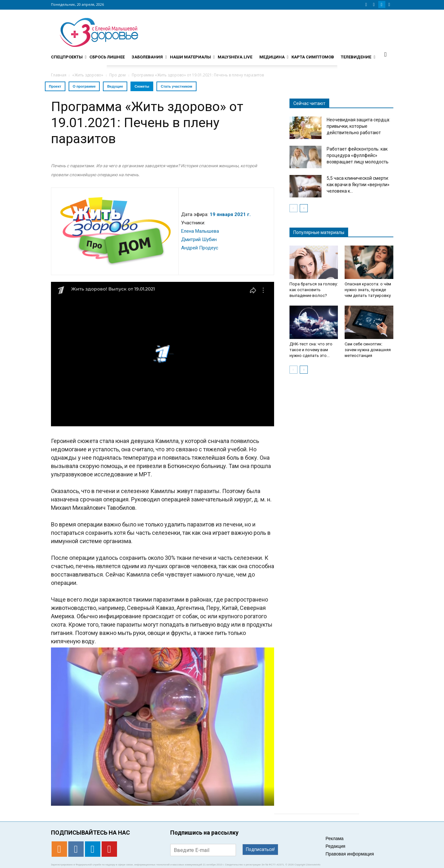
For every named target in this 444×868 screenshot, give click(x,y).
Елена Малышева (200, 231)
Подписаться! (260, 849)
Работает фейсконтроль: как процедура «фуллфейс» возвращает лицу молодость (358, 155)
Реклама (335, 838)
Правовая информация (350, 854)
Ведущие (115, 86)
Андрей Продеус (200, 248)
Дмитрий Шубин (199, 239)
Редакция (336, 846)
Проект (55, 86)
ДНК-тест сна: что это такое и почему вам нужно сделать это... (311, 350)
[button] (386, 54)
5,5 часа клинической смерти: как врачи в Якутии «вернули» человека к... (358, 185)
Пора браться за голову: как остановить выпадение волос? (314, 290)
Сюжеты (142, 86)
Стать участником (176, 86)
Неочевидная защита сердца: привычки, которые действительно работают (358, 126)
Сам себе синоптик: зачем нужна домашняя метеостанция (368, 350)
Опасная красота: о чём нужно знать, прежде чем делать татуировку (368, 290)
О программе (84, 86)
